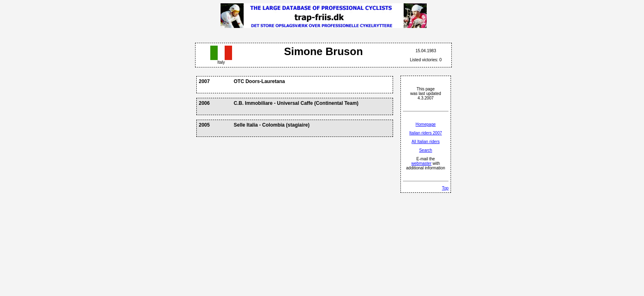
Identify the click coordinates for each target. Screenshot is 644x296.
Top (445, 188)
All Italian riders (425, 142)
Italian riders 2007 (426, 133)
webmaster (422, 163)
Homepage (426, 124)
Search (425, 150)
